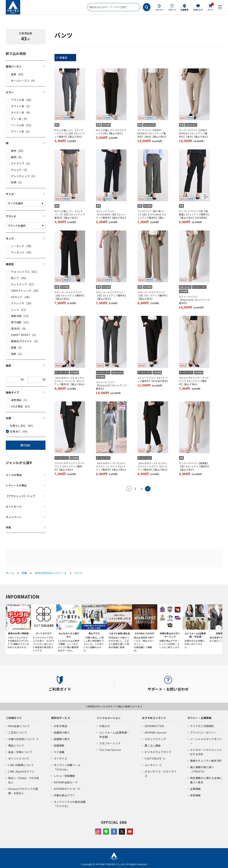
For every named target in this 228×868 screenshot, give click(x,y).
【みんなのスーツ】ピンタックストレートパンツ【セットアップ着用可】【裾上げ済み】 (70, 381)
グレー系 (16, 119)
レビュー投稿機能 (64, 776)
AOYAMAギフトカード (67, 789)
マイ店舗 (59, 752)
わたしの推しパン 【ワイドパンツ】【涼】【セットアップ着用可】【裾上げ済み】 (70, 214)
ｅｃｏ (15, 310)
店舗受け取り (62, 732)
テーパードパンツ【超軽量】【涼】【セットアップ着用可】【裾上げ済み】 (194, 466)
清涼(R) (16, 329)
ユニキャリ (151, 765)
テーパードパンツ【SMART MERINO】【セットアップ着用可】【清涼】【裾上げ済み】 (194, 133)
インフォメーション (109, 718)
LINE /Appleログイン (21, 771)
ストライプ (18, 163)
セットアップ (19, 284)
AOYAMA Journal (155, 732)
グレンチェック (20, 176)
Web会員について (19, 726)
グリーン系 (18, 131)
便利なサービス (61, 718)
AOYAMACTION (154, 726)
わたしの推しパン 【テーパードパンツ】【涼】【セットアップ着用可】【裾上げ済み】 (70, 133)
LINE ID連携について (21, 765)
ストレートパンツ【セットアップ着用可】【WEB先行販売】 (153, 379)
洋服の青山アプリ (64, 795)
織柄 (14, 157)
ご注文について (18, 732)
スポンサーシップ (110, 743)
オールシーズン (20, 81)
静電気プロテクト (22, 341)
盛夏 (14, 74)
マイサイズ (60, 758)
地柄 (14, 182)
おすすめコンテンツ (154, 718)
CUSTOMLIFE (153, 758)
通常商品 (16, 400)
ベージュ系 (18, 125)
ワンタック (18, 252)
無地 (14, 151)
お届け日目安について (22, 739)
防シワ (15, 278)
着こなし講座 (153, 745)
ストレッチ (18, 303)
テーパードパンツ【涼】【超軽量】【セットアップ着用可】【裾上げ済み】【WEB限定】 (194, 214)
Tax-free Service (110, 750)
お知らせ (105, 726)
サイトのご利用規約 (202, 726)
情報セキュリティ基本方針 (206, 761)
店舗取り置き (62, 739)
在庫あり (15, 431)
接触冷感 (16, 316)
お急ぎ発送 (60, 726)
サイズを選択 (15, 203)
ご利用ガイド (14, 718)
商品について (16, 745)
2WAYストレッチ (21, 291)
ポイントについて (19, 758)
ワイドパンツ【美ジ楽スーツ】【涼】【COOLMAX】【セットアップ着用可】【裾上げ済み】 (152, 214)
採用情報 (195, 795)
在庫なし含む (18, 426)
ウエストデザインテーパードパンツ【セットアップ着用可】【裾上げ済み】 (194, 381)
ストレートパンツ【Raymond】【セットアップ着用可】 (194, 300)
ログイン (160, 10)
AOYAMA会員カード (66, 782)
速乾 (14, 354)
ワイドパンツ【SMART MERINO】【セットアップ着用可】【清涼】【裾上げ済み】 (153, 133)
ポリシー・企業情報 (200, 718)
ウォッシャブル (20, 272)
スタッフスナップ (155, 739)
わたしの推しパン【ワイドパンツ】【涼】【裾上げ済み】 (111, 132)
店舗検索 (185, 10)
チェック (16, 170)
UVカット (17, 297)
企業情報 (195, 789)
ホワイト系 (18, 106)
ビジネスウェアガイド (158, 752)
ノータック (18, 246)
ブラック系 (18, 100)
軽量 (14, 347)
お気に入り (198, 10)
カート (211, 7)
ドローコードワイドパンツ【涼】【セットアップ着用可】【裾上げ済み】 (70, 295)
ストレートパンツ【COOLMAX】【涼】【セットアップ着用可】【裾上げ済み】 (111, 214)
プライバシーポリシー (203, 732)
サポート (172, 10)
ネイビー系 (18, 112)
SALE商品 (17, 406)
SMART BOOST (21, 335)
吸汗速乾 (16, 322)
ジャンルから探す (19, 463)
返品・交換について (20, 752)
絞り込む (26, 445)
